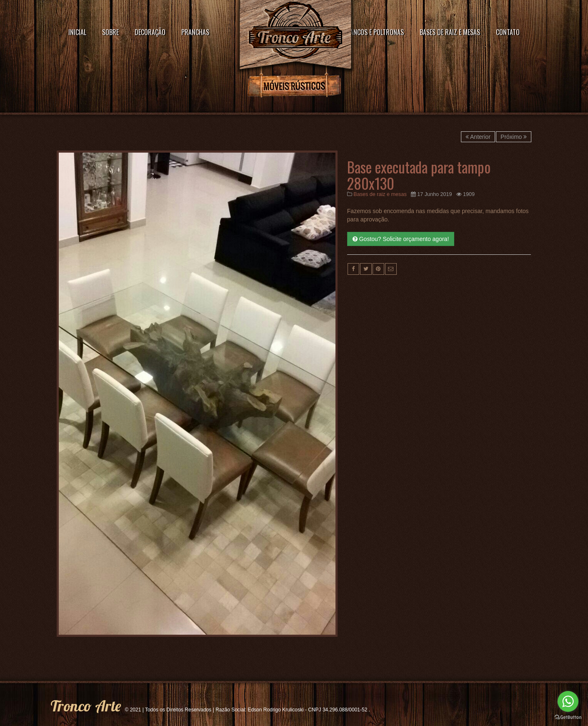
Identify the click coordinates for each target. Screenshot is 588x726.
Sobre (110, 32)
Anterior (478, 137)
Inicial (77, 32)
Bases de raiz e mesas (450, 32)
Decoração (150, 32)
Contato (508, 32)
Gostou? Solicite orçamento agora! (401, 239)
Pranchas (195, 32)
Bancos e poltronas (375, 32)
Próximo (514, 137)
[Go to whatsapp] (568, 701)
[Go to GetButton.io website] (568, 717)
